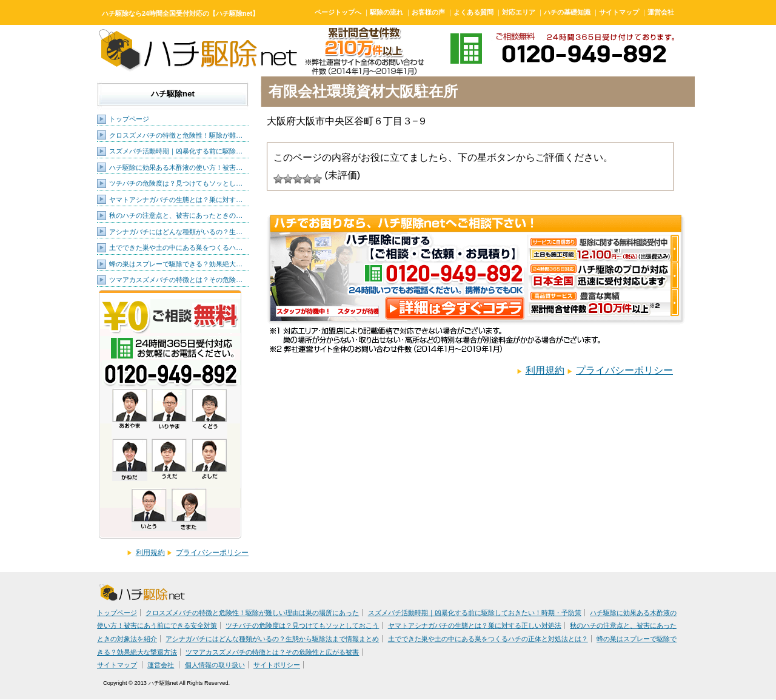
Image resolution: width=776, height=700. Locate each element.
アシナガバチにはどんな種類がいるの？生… (176, 232)
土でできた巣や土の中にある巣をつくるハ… (176, 247)
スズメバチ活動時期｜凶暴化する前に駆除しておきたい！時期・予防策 (475, 613)
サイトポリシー (277, 665)
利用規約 (150, 553)
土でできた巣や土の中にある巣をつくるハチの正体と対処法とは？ (488, 639)
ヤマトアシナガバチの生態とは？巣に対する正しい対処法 (475, 625)
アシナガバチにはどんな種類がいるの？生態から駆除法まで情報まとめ (272, 639)
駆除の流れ (386, 12)
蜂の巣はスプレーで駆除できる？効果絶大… (176, 264)
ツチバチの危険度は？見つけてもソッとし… (176, 183)
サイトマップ (619, 12)
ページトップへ (338, 12)
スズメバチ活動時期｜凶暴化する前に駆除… (176, 151)
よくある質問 (473, 12)
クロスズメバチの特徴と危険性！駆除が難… (176, 135)
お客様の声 (428, 12)
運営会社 (661, 12)
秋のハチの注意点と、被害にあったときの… (176, 215)
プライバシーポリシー (212, 553)
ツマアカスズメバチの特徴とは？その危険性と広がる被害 (272, 652)
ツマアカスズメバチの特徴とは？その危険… (176, 280)
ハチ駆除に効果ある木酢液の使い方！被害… (176, 167)
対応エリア (519, 12)
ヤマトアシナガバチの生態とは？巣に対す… (176, 200)
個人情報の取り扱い (215, 665)
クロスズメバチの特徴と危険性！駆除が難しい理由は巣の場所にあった (252, 613)
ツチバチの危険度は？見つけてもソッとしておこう (302, 625)
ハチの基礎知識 (567, 12)
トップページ (129, 119)
